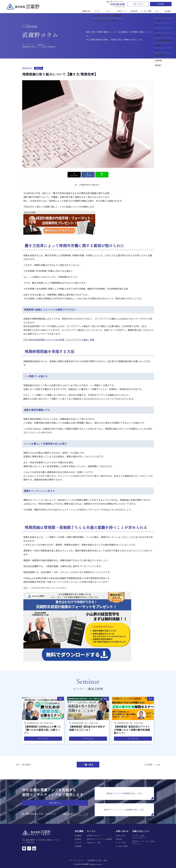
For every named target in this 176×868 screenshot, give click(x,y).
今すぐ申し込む (43, 738)
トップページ (29, 45)
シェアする (88, 175)
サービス (98, 11)
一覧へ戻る (88, 765)
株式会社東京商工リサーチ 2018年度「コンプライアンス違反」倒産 (62, 340)
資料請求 (161, 4)
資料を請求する (55, 803)
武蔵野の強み (86, 11)
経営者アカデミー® (94, 836)
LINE (102, 175)
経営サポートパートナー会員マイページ (143, 842)
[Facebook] (29, 848)
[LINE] (24, 848)
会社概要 (78, 836)
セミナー (109, 11)
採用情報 (78, 846)
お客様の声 (134, 11)
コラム (158, 11)
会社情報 (167, 11)
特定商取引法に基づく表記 (97, 860)
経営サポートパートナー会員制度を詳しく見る (129, 812)
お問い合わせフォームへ (72, 814)
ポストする (74, 175)
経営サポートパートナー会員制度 (99, 839)
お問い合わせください (35, 814)
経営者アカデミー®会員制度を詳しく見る (130, 796)
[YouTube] (34, 848)
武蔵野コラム (42, 45)
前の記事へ (27, 764)
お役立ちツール (122, 11)
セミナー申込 (121, 843)
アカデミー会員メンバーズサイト (139, 837)
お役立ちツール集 (94, 843)
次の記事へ (149, 764)
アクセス (78, 843)
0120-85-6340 (117, 4)
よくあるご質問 (146, 11)
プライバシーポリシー (77, 860)
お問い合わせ (138, 4)
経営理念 (78, 839)
